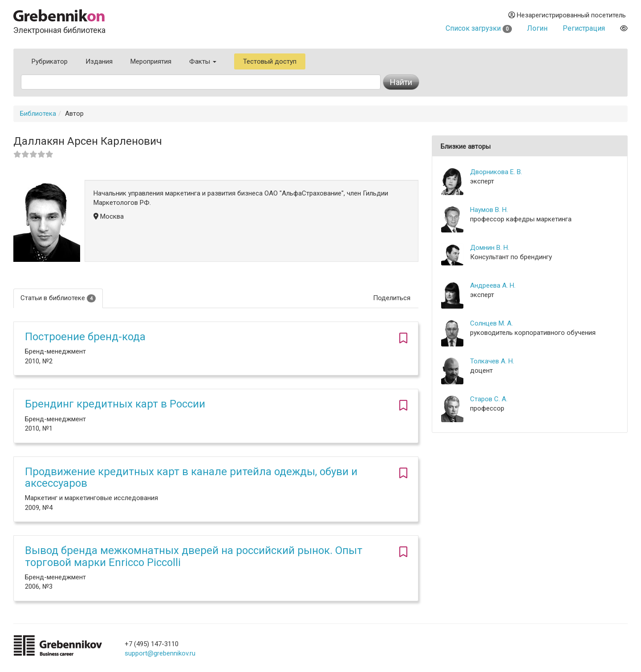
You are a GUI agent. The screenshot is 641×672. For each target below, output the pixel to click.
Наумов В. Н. (489, 210)
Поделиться (392, 298)
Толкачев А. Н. (492, 361)
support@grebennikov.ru (160, 653)
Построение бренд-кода (85, 337)
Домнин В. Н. (490, 248)
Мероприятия (151, 61)
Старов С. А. (489, 399)
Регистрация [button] (584, 28)
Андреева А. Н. (493, 285)
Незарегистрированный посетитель (567, 15)
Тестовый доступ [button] (270, 61)
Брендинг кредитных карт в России (115, 404)
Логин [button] (537, 28)
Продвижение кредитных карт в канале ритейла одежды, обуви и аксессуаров (191, 477)
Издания (99, 61)
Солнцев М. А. (491, 323)
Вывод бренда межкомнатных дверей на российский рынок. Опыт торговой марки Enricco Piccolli (194, 556)
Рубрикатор (50, 61)
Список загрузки (479, 28)
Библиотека (38, 114)
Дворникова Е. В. (496, 172)
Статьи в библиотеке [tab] (58, 298)
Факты (203, 61)
